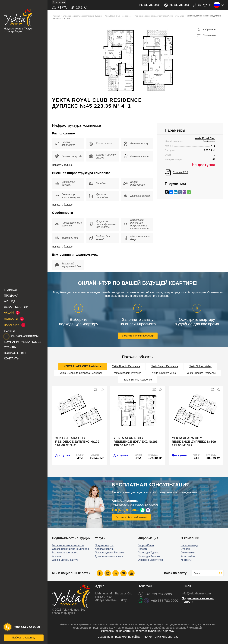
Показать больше (62, 165)
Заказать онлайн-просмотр (138, 336)
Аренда (10, 301)
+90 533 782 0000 (149, 5)
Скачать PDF (180, 172)
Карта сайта (188, 556)
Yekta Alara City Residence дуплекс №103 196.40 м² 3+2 (136, 442)
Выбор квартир (16, 307)
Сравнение (209, 35)
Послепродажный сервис (110, 553)
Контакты (12, 358)
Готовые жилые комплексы (68, 545)
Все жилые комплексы (65, 553)
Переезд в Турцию (149, 553)
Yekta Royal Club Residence (117, 16)
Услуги (9, 331)
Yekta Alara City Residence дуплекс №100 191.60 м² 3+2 (194, 442)
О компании (188, 553)
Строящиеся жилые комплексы (70, 549)
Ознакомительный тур (65, 560)
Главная (11, 290)
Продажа (11, 296)
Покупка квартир (105, 545)
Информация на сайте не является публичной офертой (138, 631)
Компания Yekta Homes (23, 342)
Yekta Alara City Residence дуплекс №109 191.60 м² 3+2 (77, 442)
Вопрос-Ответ (15, 353)
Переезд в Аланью (149, 556)
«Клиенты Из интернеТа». (161, 637)
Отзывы (10, 347)
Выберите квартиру (24, 638)
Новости (143, 549)
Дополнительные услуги (109, 556)
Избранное (209, 29)
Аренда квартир (104, 549)
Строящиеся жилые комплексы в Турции (82, 16)
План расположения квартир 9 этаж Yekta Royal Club (159, 16)
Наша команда (189, 545)
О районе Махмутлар (150, 560)
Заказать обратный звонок (131, 517)
